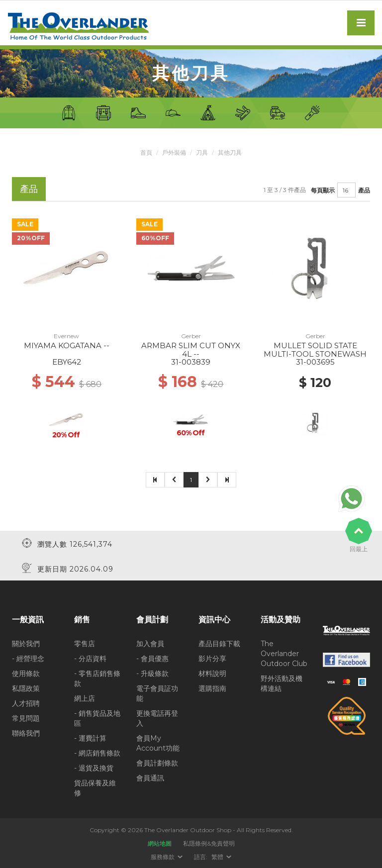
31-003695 (315, 362)
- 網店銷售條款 (97, 753)
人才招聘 (26, 703)
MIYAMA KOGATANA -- (67, 345)
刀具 (202, 152)
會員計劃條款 (157, 763)
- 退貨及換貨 (94, 768)
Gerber (191, 336)
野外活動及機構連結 (282, 683)
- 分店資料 (90, 658)
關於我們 (26, 643)
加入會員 (150, 643)
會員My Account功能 (158, 743)
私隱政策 (26, 688)
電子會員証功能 (157, 693)
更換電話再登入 (157, 718)
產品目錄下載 (219, 643)
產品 (364, 190)
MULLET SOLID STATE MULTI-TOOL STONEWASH (315, 350)
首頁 (146, 152)
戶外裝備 (174, 152)
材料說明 (212, 673)
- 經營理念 (28, 658)
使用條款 (26, 673)
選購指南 (212, 688)
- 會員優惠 (152, 658)
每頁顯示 (323, 190)
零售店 (85, 643)
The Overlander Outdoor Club (284, 653)
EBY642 (67, 362)
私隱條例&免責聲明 (209, 843)
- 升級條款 (152, 673)
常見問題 (26, 718)
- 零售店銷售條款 (97, 678)
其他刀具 (230, 152)
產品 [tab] (29, 189)
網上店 (85, 698)
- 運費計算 (90, 738)
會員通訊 (150, 777)
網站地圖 (160, 843)
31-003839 (191, 362)
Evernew (66, 336)
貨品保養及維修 (95, 787)
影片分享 (212, 658)
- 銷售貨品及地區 (97, 718)
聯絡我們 (26, 733)
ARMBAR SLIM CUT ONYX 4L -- (191, 350)
